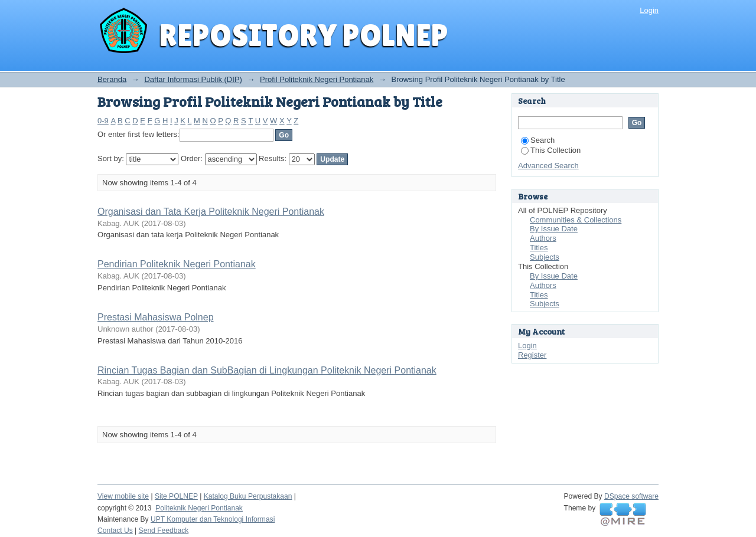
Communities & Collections (576, 220)
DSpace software (631, 496)
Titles (539, 248)
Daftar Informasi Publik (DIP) (193, 79)
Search (538, 140)
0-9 (103, 121)
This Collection (551, 150)
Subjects (545, 257)
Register (532, 355)
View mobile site (123, 496)
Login (649, 10)
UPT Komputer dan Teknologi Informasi (213, 519)
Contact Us (115, 531)
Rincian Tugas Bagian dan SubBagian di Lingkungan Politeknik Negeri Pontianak (267, 370)
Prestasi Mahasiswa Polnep (156, 317)
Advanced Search (548, 166)
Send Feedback (164, 531)
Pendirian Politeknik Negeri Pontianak (177, 264)
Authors (543, 238)
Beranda (112, 79)
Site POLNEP (176, 496)
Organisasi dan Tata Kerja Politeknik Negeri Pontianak (211, 212)
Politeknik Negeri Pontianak (199, 508)
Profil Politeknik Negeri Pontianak (317, 79)
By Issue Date (554, 229)
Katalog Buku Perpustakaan (248, 496)
